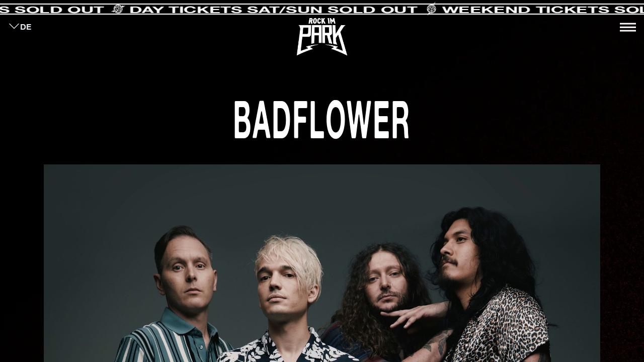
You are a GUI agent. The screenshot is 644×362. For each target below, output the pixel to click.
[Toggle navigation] (628, 27)
